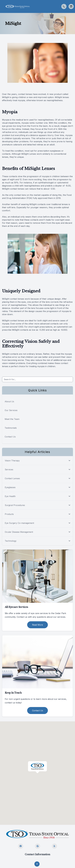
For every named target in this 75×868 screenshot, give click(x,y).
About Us (9, 401)
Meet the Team (12, 419)
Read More (37, 625)
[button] (2, 6)
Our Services (11, 410)
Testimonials (11, 428)
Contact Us (10, 437)
